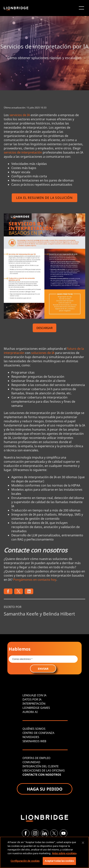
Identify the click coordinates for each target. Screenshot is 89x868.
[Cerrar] (83, 843)
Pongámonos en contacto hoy (35, 580)
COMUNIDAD (31, 762)
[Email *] (43, 659)
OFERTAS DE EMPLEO (36, 758)
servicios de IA (20, 115)
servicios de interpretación (23, 152)
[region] (44, 852)
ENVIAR (43, 669)
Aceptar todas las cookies (59, 861)
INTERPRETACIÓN (34, 704)
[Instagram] (35, 833)
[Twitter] (54, 833)
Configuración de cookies (25, 861)
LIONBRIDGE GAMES (36, 708)
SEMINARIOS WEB (34, 741)
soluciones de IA (43, 353)
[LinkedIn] (45, 833)
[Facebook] (26, 833)
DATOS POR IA (32, 699)
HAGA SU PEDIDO (45, 789)
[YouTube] (63, 833)
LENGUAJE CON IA (34, 695)
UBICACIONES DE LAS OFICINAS (44, 770)
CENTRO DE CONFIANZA (38, 733)
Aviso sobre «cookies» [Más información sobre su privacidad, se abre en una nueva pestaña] (64, 853)
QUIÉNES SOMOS (34, 729)
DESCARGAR (44, 328)
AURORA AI (30, 712)
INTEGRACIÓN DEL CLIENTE (41, 766)
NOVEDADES (31, 737)
